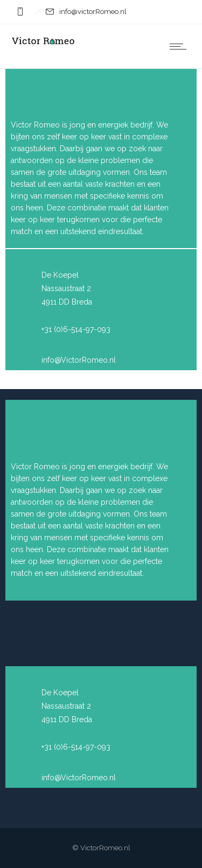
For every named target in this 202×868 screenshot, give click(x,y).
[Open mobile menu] (180, 46)
